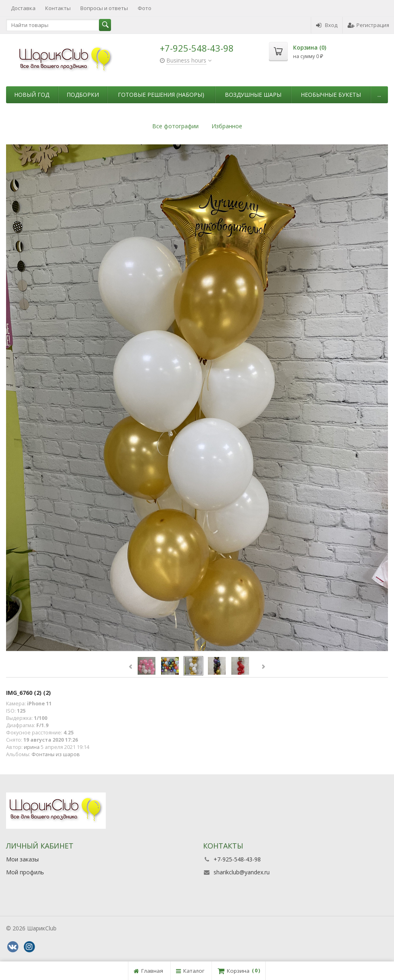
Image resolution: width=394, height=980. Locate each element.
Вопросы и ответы (104, 8)
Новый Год (32, 95)
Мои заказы (22, 859)
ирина (32, 747)
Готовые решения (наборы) (161, 95)
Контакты (58, 8)
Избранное (227, 126)
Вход (327, 25)
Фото (145, 8)
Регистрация (368, 25)
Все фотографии (175, 126)
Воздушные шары (253, 95)
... (379, 95)
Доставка (23, 8)
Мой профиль (25, 872)
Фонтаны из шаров (56, 754)
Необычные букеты (331, 95)
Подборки (83, 95)
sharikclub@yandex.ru (242, 872)
